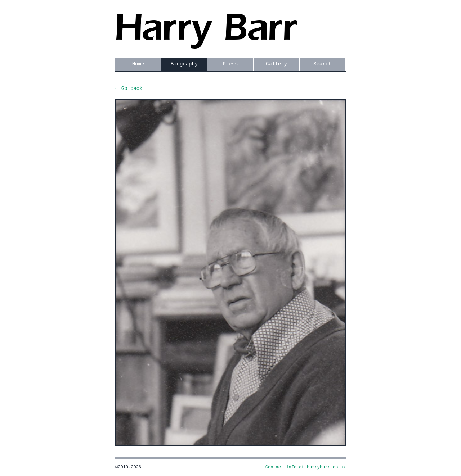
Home (138, 64)
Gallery (276, 64)
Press (230, 64)
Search (322, 64)
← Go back (129, 89)
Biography (184, 64)
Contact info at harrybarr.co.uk (306, 467)
